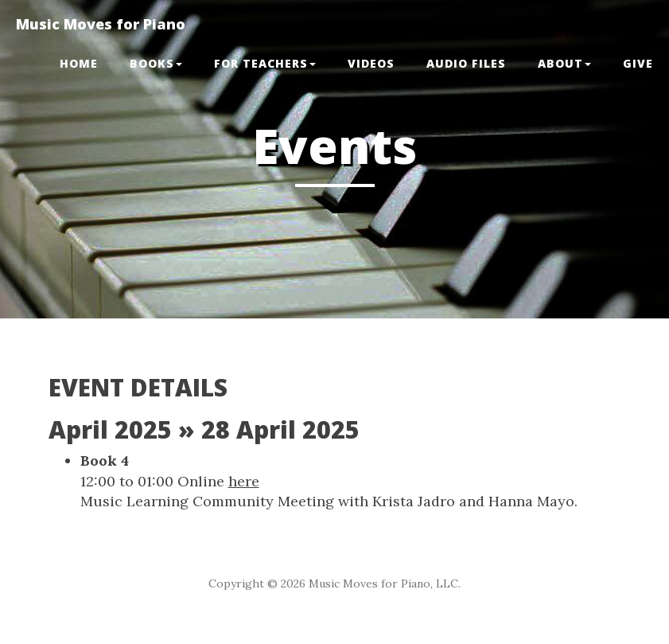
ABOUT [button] (564, 63)
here (244, 481)
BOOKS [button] (156, 63)
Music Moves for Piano (101, 24)
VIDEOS (371, 63)
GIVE (638, 63)
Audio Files (466, 63)
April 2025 (110, 429)
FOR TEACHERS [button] (265, 63)
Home (79, 63)
